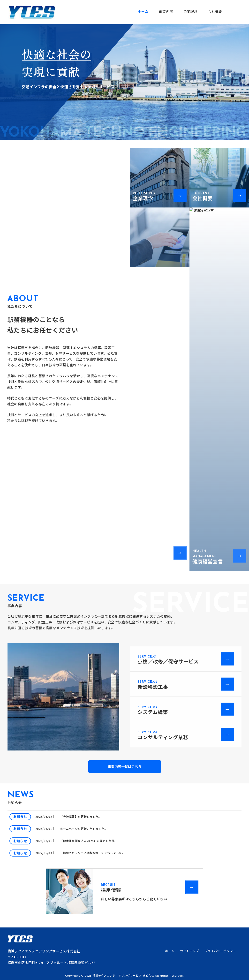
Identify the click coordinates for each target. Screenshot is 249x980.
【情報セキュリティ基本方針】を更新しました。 (92, 853)
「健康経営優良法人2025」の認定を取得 (87, 841)
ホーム (170, 951)
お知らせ (20, 816)
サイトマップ (189, 951)
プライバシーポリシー (220, 951)
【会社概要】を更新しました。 (81, 816)
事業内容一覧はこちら (125, 766)
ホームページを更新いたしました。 (84, 829)
